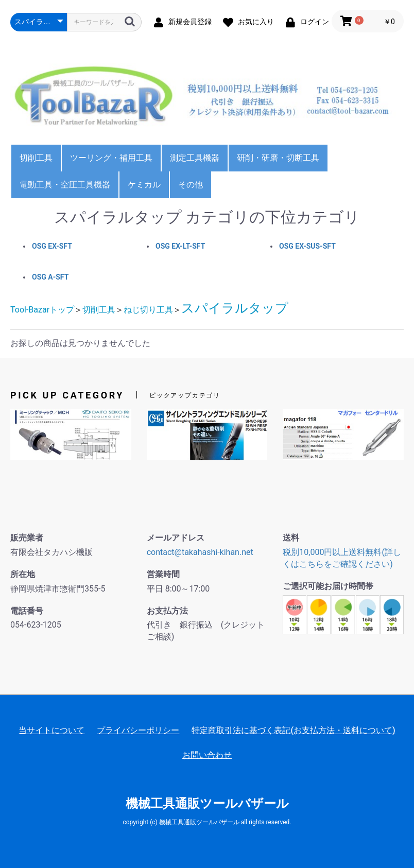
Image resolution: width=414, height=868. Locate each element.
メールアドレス (176, 538)
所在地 (23, 574)
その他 (191, 185)
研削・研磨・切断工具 (278, 158)
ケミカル (144, 185)
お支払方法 (167, 611)
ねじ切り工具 (148, 310)
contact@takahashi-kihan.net (200, 552)
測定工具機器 (195, 158)
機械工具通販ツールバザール (207, 804)
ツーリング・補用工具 (111, 158)
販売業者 (27, 538)
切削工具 (36, 158)
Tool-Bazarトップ (42, 310)
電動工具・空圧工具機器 (65, 185)
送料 (291, 538)
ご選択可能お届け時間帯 (328, 586)
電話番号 (27, 611)
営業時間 (163, 574)
